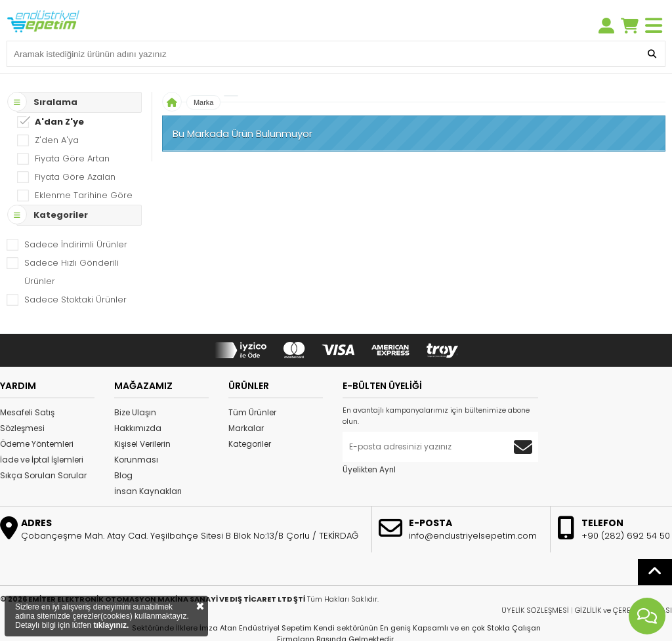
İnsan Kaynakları (148, 491)
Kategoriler (250, 444)
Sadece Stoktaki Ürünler (75, 300)
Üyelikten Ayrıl (369, 469)
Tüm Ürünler (252, 412)
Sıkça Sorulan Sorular (43, 475)
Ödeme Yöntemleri (37, 444)
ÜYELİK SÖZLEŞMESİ (535, 610)
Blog (123, 475)
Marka (204, 102)
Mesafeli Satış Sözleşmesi (27, 420)
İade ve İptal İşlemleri (42, 460)
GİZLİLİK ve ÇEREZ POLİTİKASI (623, 610)
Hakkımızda (138, 428)
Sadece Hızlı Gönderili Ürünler (72, 272)
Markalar (246, 428)
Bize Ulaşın (135, 412)
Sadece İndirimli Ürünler (76, 244)
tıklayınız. (111, 625)
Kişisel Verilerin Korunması (142, 452)
